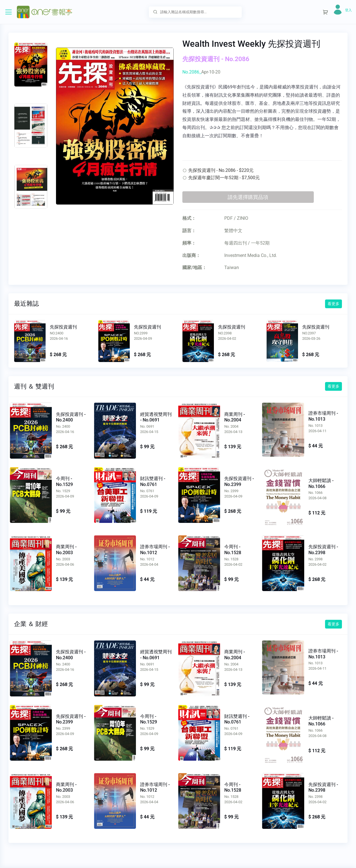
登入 (348, 10)
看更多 (333, 304)
